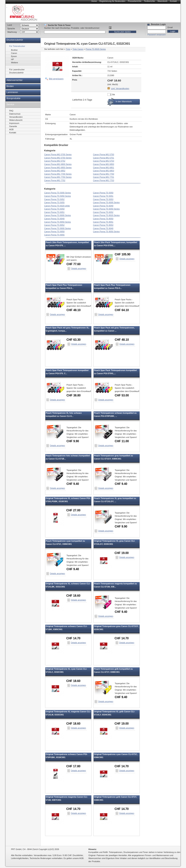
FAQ (11, 111)
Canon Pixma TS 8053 (103, 225)
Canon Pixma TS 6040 (103, 206)
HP (12, 59)
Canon (14, 53)
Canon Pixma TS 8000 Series (58, 215)
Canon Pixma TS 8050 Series (58, 222)
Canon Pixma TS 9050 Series (106, 231)
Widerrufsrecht (16, 120)
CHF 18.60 (73, 596)
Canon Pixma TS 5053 (103, 199)
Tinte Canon (78, 49)
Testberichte (149, 1)
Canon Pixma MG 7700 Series (58, 174)
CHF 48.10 (74, 310)
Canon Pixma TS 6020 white (57, 206)
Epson (14, 56)
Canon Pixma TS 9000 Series (58, 228)
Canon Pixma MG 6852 (55, 171)
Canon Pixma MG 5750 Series (58, 158)
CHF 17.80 (73, 766)
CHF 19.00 (122, 553)
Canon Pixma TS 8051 (103, 222)
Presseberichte (135, 1)
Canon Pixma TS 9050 (54, 231)
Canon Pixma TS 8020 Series (106, 215)
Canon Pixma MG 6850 (103, 164)
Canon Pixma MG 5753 (103, 161)
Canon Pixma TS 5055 (54, 202)
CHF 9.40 (73, 484)
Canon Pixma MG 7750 (103, 174)
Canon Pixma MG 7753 (103, 180)
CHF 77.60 (74, 264)
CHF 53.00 (122, 395)
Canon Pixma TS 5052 (54, 199)
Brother (14, 50)
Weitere (15, 63)
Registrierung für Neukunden (112, 1)
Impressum (14, 123)
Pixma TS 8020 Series (96, 49)
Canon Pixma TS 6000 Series (106, 202)
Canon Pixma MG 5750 (103, 154)
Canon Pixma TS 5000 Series (58, 193)
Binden (10, 86)
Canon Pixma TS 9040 (103, 228)
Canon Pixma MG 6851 (103, 167)
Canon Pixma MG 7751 (103, 177)
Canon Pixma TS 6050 (54, 209)
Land (10, 25)
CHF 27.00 (73, 510)
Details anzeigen (79, 268)
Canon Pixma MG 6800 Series (58, 164)
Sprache (11, 28)
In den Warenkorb (124, 101)
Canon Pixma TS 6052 (103, 212)
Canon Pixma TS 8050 (103, 219)
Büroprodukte (13, 98)
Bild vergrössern (56, 79)
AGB (11, 129)
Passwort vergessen (157, 35)
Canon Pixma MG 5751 (103, 158)
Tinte (68, 49)
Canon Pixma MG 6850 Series (58, 167)
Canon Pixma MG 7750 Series (58, 177)
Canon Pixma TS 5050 (103, 193)
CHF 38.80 (74, 395)
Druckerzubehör (15, 40)
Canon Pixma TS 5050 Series (58, 196)
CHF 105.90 (123, 254)
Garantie (13, 126)
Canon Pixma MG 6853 (103, 171)
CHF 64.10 (122, 310)
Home (94, 1)
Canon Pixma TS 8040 (54, 219)
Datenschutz (15, 114)
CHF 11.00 (122, 441)
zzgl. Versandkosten (120, 88)
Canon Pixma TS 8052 (54, 225)
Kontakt (173, 1)
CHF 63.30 (74, 340)
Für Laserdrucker (17, 69)
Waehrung (12, 32)
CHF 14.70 (73, 638)
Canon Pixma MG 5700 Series (58, 154)
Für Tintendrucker (17, 46)
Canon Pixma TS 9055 (54, 235)
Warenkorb (162, 1)
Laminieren (12, 92)
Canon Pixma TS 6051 (54, 212)
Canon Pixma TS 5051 (103, 196)
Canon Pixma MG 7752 (55, 180)
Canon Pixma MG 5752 (55, 161)
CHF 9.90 (73, 441)
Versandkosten (16, 117)
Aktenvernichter (15, 80)
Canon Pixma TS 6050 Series (106, 209)
